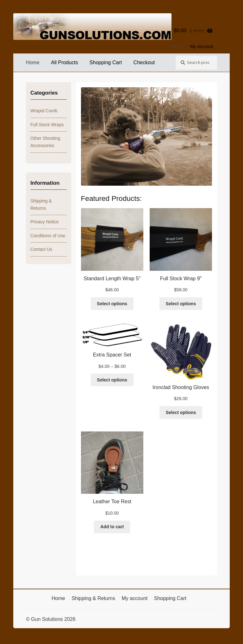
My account (134, 598)
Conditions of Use (48, 236)
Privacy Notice (44, 222)
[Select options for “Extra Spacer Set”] (112, 380)
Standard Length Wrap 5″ (112, 279)
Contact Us (41, 249)
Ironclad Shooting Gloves (181, 387)
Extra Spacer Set (112, 355)
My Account (202, 46)
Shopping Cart (106, 62)
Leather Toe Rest (112, 502)
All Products (64, 62)
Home (175, 46)
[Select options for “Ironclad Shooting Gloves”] (181, 412)
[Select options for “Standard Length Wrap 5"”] (112, 304)
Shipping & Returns (93, 598)
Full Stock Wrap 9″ (181, 279)
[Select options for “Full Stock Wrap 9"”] (181, 304)
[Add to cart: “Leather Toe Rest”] (112, 527)
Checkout (144, 62)
